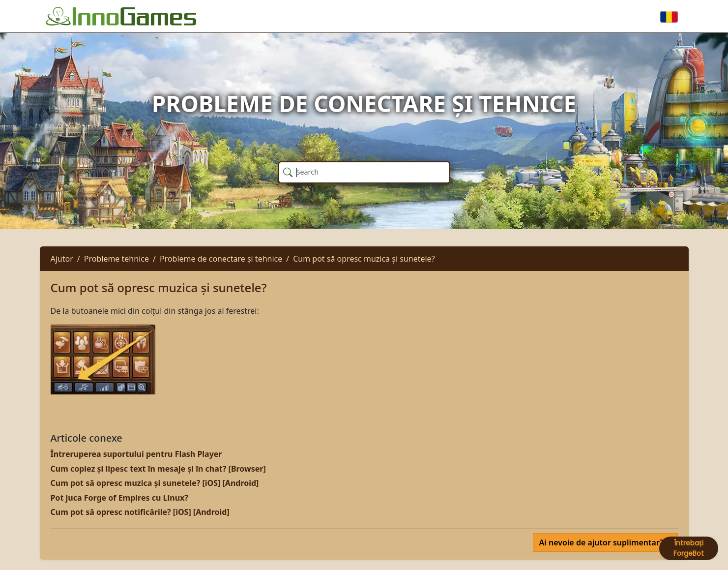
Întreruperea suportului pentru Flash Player (136, 454)
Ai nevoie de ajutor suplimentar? (602, 542)
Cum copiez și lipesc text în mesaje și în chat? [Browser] (158, 469)
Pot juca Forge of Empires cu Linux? (119, 498)
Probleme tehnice (116, 259)
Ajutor (62, 259)
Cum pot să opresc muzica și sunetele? (364, 259)
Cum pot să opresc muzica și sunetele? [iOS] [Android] (155, 483)
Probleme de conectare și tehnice (221, 259)
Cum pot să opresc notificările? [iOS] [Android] (140, 512)
